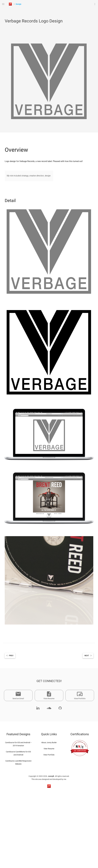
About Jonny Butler (49, 743)
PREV (9, 656)
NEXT (88, 656)
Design (19, 4)
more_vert (95, 4)
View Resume (49, 749)
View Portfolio (49, 755)
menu (3, 4)
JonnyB (51, 776)
